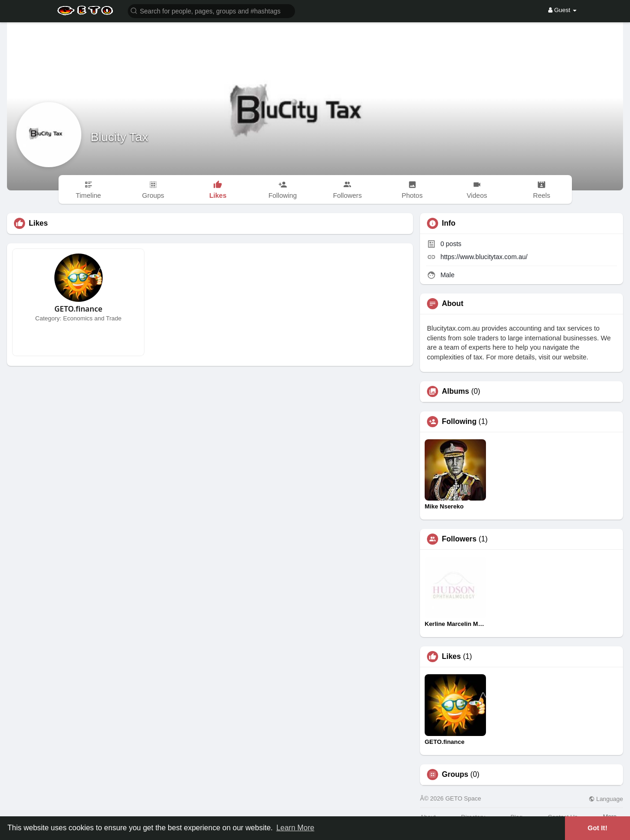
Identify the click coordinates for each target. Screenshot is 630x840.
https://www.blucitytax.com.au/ (484, 257)
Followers (459, 539)
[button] (211, 10)
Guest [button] (562, 10)
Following (459, 422)
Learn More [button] (295, 828)
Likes (451, 657)
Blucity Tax (119, 137)
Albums (456, 391)
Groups (455, 775)
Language (606, 799)
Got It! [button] (597, 828)
